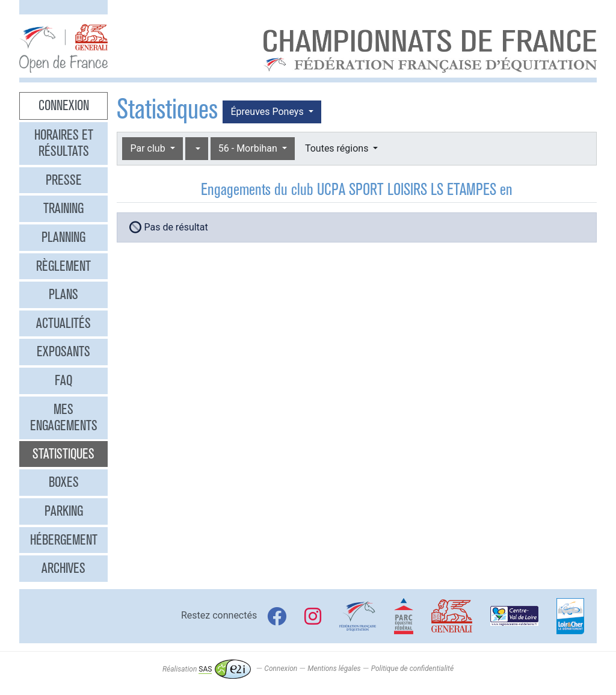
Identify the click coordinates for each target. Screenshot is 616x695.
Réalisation (207, 669)
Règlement (63, 266)
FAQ (63, 380)
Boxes (64, 482)
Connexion (64, 105)
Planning (63, 237)
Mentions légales (334, 669)
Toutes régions (338, 148)
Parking (64, 511)
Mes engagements (64, 418)
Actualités (63, 323)
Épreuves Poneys (268, 112)
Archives (63, 568)
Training (63, 208)
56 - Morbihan (249, 148)
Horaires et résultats (64, 143)
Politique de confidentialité (412, 669)
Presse (64, 180)
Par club (149, 148)
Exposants (63, 351)
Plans (63, 294)
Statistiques (63, 454)
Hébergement (64, 540)
